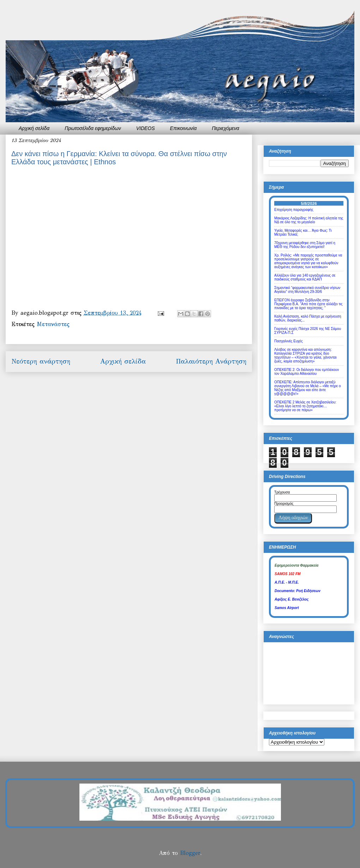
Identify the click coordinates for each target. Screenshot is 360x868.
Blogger (190, 853)
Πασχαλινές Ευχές (289, 341)
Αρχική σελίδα (34, 128)
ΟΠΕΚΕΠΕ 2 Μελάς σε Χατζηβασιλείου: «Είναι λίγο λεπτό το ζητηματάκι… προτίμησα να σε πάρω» (305, 406)
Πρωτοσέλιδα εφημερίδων (93, 128)
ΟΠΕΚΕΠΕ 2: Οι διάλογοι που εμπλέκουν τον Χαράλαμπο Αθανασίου (307, 372)
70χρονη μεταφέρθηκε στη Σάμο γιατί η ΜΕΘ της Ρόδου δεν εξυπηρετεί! (305, 245)
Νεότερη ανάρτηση (41, 361)
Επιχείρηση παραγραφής (294, 210)
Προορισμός (284, 504)
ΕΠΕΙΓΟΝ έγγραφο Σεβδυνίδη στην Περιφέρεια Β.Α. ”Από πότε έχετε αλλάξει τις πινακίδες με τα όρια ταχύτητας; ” (308, 304)
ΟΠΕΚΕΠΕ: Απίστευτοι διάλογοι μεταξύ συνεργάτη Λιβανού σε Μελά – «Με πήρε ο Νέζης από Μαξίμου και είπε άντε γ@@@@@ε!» (308, 388)
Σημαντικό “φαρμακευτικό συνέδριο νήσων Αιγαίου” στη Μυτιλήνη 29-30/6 (307, 290)
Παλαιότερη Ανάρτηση (211, 361)
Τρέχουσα (282, 492)
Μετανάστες (53, 324)
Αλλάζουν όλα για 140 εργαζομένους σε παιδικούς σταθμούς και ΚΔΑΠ (305, 277)
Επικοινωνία (184, 128)
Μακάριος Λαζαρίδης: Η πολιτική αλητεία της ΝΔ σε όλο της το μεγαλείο (309, 220)
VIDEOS (146, 128)
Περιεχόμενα (226, 128)
